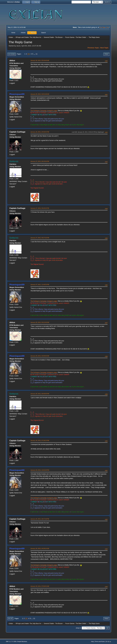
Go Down (12, 54)
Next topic (104, 48)
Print (107, 54)
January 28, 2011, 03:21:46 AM (40, 322)
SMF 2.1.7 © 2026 (11, 641)
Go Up (10, 619)
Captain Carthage (17, 132)
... (35, 54)
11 (37, 54)
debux (12, 61)
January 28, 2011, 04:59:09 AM (40, 356)
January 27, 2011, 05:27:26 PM (40, 238)
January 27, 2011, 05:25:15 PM (40, 208)
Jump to (78, 628)
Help (92, 641)
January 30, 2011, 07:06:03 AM (40, 586)
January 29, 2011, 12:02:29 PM (40, 470)
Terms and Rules (100, 641)
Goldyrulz (14, 161)
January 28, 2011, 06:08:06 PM (40, 394)
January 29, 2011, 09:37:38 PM (40, 519)
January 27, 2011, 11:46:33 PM (40, 285)
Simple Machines (22, 641)
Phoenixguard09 (17, 94)
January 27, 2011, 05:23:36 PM (40, 161)
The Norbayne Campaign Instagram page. (44, 111)
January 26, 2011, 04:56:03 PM (40, 132)
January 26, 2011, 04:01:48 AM (40, 94)
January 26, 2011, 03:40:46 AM (40, 60)
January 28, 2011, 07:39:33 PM (40, 441)
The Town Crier (104, 27)
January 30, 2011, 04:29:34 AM (40, 548)
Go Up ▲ (108, 641)
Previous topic (93, 48)
